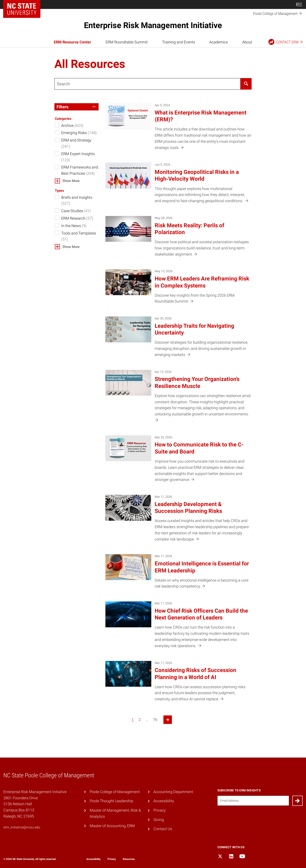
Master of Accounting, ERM (112, 826)
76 (155, 720)
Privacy (160, 810)
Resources (129, 859)
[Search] (246, 84)
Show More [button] (71, 181)
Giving (159, 820)
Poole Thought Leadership (111, 801)
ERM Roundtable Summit (127, 42)
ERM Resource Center (72, 42)
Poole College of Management (115, 792)
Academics (219, 42)
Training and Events (179, 42)
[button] (76, 107)
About (247, 42)
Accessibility (164, 801)
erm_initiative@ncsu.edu (22, 827)
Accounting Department (173, 792)
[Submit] (297, 801)
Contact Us (163, 829)
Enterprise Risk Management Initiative (153, 25)
